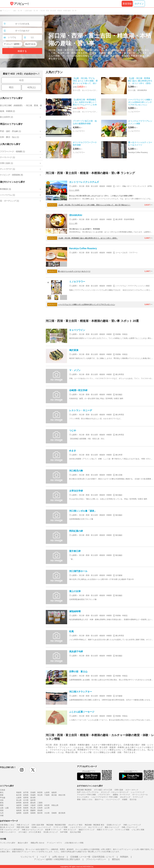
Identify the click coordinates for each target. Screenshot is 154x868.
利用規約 (124, 857)
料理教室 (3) (5, 189)
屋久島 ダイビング (7, 827)
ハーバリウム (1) (7, 195)
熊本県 (40, 813)
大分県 (47, 813)
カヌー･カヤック (132, 790)
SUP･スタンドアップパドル (88, 792)
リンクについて (27, 857)
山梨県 (19, 798)
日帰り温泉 (119, 790)
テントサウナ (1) (7, 169)
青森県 (19, 792)
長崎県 (33, 813)
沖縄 (2, 816)
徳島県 (19, 810)
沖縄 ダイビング (23, 825)
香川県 (26, 810)
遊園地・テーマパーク (121, 795)
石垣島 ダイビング (114, 825)
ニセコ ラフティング (78, 827)
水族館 (125, 799)
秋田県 (40, 792)
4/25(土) (32, 87)
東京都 (54, 795)
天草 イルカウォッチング (10, 830)
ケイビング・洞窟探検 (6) (11, 175)
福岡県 (19, 813)
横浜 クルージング (112, 827)
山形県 (47, 792)
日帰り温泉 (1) (6, 163)
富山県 (19, 800)
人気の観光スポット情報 (74, 843)
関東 (2, 795)
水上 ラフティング (95, 827)
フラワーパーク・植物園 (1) (12, 151)
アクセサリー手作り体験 (86, 795)
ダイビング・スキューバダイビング (115, 792)
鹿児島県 (62, 813)
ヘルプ (43, 857)
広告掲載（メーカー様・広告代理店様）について (92, 857)
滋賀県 (19, 805)
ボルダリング (125, 797)
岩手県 (26, 792)
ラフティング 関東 (60, 827)
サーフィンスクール (140, 795)
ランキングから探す (8, 843)
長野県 (26, 798)
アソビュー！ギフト (54, 843)
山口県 (47, 808)
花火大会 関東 (75, 832)
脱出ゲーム (99, 799)
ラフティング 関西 (122, 830)
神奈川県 (62, 795)
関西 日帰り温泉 (23, 827)
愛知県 (33, 803)
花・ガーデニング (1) (9, 201)
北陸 (2, 800)
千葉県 (47, 795)
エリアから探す (7, 786)
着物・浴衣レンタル (85, 799)
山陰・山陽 (4, 808)
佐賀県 (26, 813)
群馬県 (26, 795)
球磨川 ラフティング (105, 830)
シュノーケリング (138, 792)
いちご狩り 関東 (138, 830)
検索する (22, 51)
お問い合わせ (58, 857)
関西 (2, 805)
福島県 (54, 792)
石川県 (26, 800)
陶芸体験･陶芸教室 (84, 790)
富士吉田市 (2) (6, 117)
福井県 (33, 800)
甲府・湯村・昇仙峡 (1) (10, 131)
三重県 (40, 803)
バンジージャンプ (113, 799)
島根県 (26, 808)
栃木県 (19, 795)
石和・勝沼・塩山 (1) (9, 137)
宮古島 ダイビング (51, 832)
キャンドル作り (83, 797)
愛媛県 (33, 810)
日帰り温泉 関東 (38, 825)
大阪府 (33, 805)
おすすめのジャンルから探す (90, 786)
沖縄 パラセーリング (130, 827)
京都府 (26, 805)
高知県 (40, 810)
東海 (2, 803)
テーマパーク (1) (7, 157)
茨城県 (33, 795)
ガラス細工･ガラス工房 (103, 790)
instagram (22, 770)
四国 (2, 810)
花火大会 (133, 799)
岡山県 (33, 808)
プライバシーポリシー (96, 859)
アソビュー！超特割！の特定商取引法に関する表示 (57, 859)
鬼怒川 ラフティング (86, 830)
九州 (2, 813)
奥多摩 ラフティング (53, 830)
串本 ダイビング (70, 830)
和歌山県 (55, 805)
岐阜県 (26, 803)
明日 (11, 87)
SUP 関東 (64, 832)
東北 (2, 792)
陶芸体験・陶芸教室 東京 (94, 825)
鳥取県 (19, 808)
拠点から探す (23, 843)
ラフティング (138, 797)
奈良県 (47, 805)
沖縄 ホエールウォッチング (32, 830)
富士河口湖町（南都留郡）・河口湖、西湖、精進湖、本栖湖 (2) (21, 108)
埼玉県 (40, 795)
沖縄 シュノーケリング (132, 825)
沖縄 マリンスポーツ (8, 832)
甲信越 (3, 798)
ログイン (139, 4)
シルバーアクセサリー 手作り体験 (104, 797)
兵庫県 (40, 805)
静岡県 (19, 803)
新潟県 (33, 798)
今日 (21, 80)
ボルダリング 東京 (75, 825)
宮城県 (33, 792)
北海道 (3, 790)
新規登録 (127, 4)
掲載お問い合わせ (38, 843)
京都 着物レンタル (7, 825)
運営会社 (116, 859)
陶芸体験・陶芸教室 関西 (56, 825)
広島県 (40, 808)
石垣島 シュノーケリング (41, 827)
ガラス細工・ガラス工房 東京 (30, 832)
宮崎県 (54, 813)
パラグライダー (104, 795)
